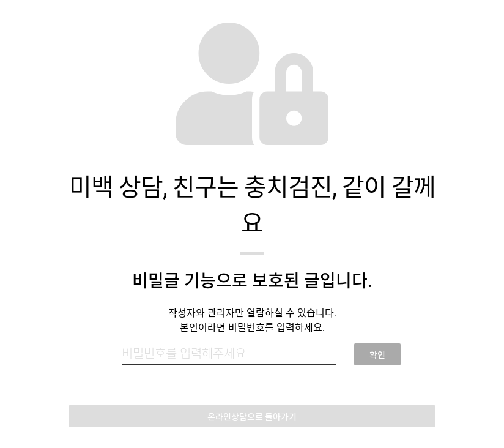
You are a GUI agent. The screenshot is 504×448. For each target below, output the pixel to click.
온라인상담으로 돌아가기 (252, 417)
